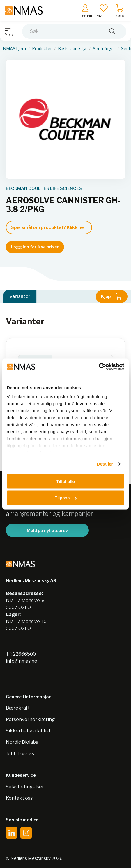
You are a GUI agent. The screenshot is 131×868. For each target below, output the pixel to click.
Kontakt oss (19, 798)
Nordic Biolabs (22, 742)
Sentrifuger (104, 49)
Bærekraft (18, 708)
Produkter (42, 49)
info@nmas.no (22, 661)
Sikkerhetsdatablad (28, 731)
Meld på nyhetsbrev (47, 530)
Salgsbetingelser (25, 787)
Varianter (20, 296)
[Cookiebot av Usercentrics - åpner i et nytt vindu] (99, 367)
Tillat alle (65, 481)
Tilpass (66, 498)
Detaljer (105, 464)
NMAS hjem (14, 49)
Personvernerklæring (30, 719)
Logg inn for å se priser (35, 247)
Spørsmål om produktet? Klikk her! (49, 228)
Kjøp (112, 297)
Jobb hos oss (20, 754)
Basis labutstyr (72, 49)
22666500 (24, 654)
